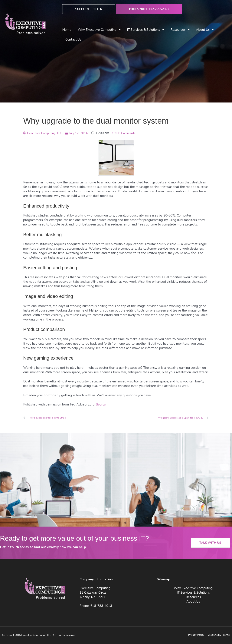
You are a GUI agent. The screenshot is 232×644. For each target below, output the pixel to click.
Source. (101, 404)
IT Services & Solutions (146, 30)
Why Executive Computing (99, 30)
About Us (205, 30)
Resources (180, 30)
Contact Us (73, 40)
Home (67, 30)
